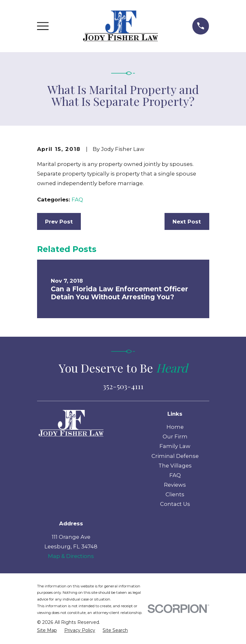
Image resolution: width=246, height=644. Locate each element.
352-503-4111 (123, 386)
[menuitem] (47, 630)
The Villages (175, 466)
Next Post (187, 222)
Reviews (175, 485)
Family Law (175, 446)
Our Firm (175, 436)
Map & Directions (71, 556)
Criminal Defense (175, 456)
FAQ (77, 200)
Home (175, 427)
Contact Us (175, 504)
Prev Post (59, 222)
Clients (175, 494)
